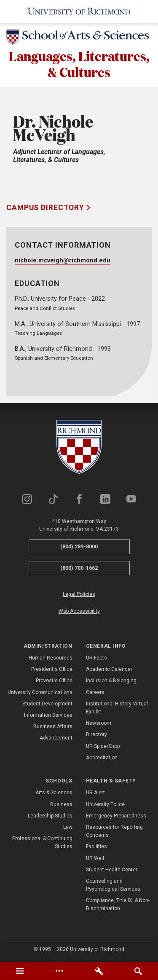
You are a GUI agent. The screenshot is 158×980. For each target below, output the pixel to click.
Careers (95, 692)
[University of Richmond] (79, 12)
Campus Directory (46, 208)
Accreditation (102, 758)
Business (61, 804)
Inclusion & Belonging (111, 681)
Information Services (48, 715)
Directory (96, 735)
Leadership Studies (50, 816)
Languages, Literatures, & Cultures (79, 64)
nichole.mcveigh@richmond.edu (63, 261)
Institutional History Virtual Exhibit (117, 708)
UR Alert (95, 793)
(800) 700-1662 (79, 568)
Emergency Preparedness (116, 816)
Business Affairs (53, 727)
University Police (105, 804)
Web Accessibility (79, 611)
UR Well (95, 858)
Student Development (47, 704)
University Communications (40, 692)
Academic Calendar (109, 670)
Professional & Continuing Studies (42, 842)
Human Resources (51, 658)
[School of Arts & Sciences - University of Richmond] (79, 39)
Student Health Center (112, 870)
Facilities (96, 847)
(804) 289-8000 (79, 546)
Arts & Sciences (54, 793)
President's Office (52, 670)
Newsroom (99, 724)
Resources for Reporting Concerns (114, 831)
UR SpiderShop (103, 746)
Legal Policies (79, 595)
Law (68, 827)
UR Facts (96, 658)
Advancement (56, 738)
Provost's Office (54, 681)
